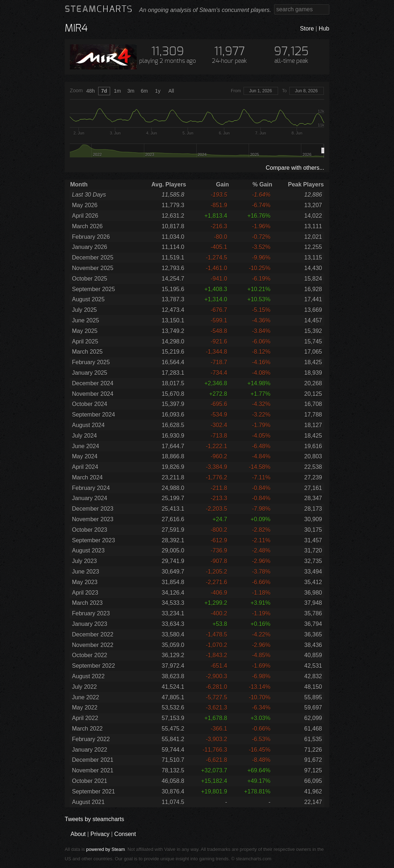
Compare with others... (295, 168)
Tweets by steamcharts (95, 819)
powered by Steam (106, 849)
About (78, 834)
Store (307, 29)
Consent (125, 834)
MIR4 (76, 29)
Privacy (100, 834)
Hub (324, 29)
